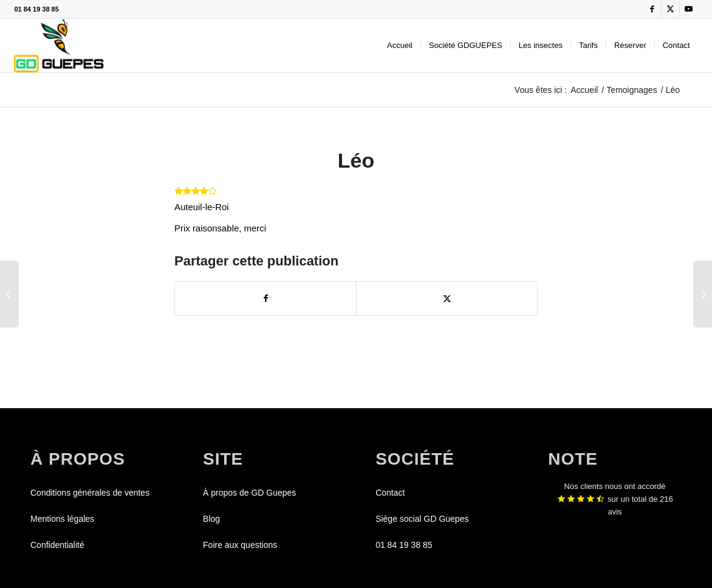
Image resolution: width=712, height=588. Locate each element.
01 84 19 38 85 (36, 9)
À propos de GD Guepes (249, 493)
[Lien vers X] (670, 9)
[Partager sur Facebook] (265, 299)
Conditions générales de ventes (90, 493)
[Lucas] (9, 294)
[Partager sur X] (447, 299)
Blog (211, 519)
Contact (390, 493)
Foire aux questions (240, 545)
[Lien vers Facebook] (652, 9)
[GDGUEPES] (59, 46)
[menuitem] (400, 46)
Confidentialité (57, 545)
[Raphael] (703, 294)
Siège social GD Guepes (422, 519)
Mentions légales (62, 519)
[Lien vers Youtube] (689, 9)
